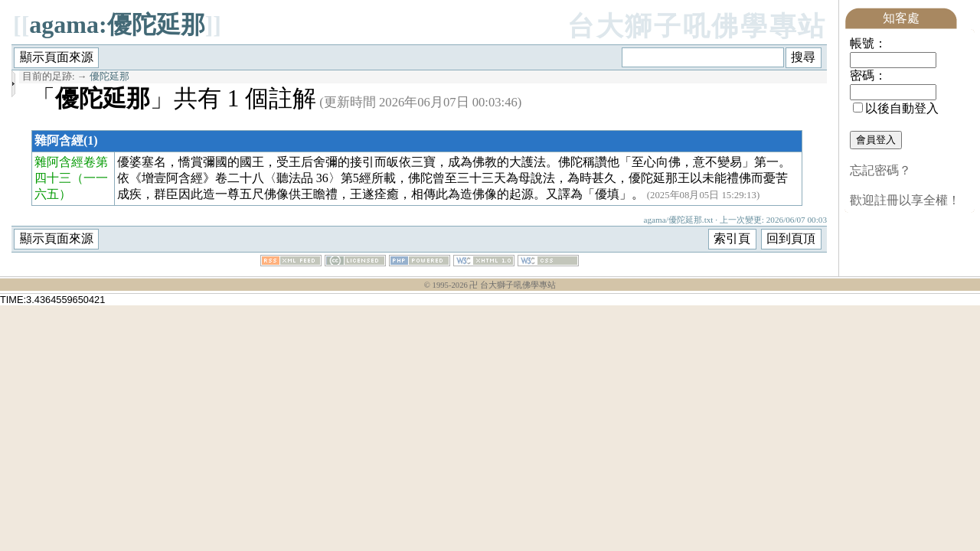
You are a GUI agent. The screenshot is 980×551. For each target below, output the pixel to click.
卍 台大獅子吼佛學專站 (513, 285)
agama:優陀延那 (117, 24)
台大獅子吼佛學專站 (697, 26)
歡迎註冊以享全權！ (905, 200)
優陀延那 (109, 77)
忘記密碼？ (880, 170)
